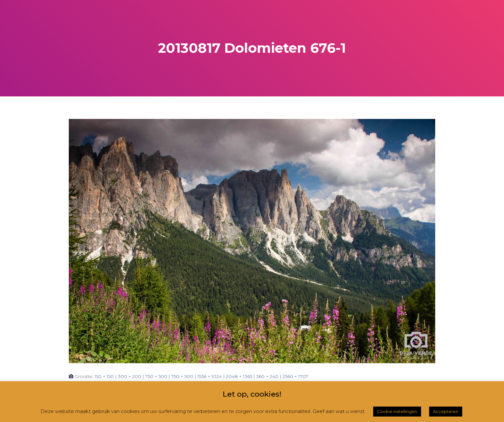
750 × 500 (156, 376)
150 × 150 (104, 376)
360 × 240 (267, 376)
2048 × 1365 (239, 376)
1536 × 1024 (210, 376)
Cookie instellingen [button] (397, 411)
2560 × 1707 (295, 376)
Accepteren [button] (446, 411)
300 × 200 (130, 376)
